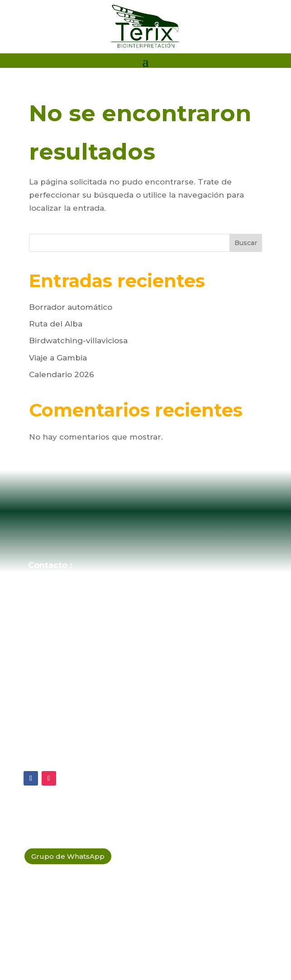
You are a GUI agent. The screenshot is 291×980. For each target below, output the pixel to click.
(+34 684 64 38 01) (83, 605)
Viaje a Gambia (58, 358)
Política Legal (62, 755)
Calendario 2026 (62, 374)
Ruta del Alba (56, 324)
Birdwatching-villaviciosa (78, 341)
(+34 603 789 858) (81, 624)
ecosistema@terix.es (88, 587)
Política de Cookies (73, 734)
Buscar (246, 243)
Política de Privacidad (78, 713)
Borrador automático (71, 307)
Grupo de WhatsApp (68, 856)
